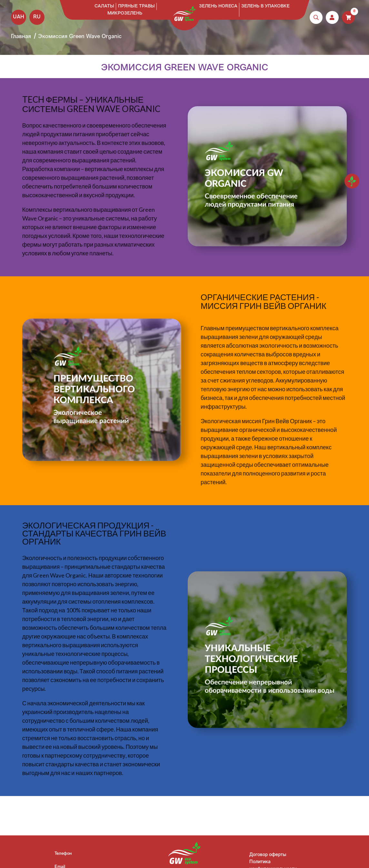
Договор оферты (268, 855)
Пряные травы (136, 6)
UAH (19, 17)
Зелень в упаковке (265, 6)
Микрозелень (125, 13)
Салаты (104, 6)
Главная (21, 37)
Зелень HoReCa (218, 6)
